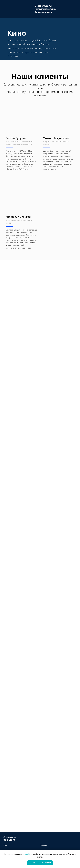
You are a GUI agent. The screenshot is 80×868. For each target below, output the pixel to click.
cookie (28, 854)
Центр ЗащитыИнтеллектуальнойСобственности (45, 9)
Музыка (44, 845)
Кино (6, 845)
